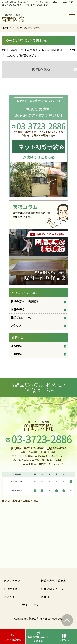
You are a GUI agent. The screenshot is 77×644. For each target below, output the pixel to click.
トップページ (12, 580)
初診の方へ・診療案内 (25, 301)
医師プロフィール (22, 317)
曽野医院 (34, 618)
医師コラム (48, 597)
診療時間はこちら (39, 157)
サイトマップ (31, 605)
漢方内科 (16, 346)
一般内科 (16, 354)
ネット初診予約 (39, 147)
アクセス (16, 325)
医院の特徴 (18, 309)
